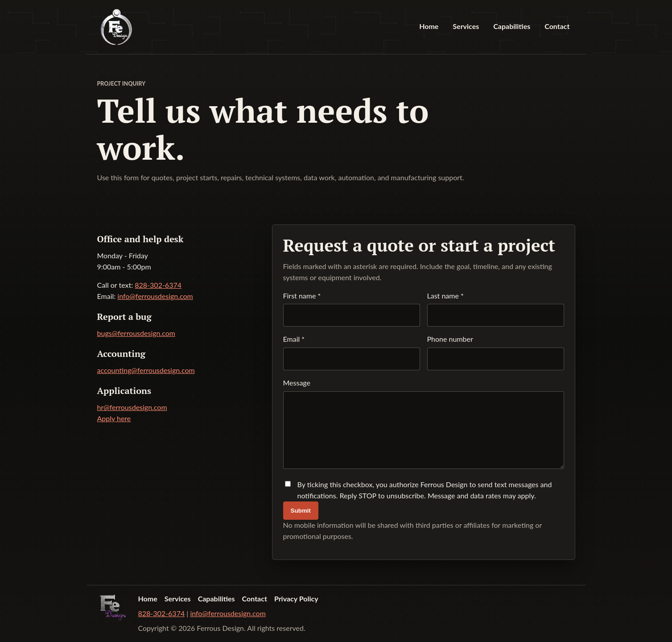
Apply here (114, 418)
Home (429, 26)
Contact (557, 26)
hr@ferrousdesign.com (132, 407)
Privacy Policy (296, 599)
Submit (301, 511)
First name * (352, 309)
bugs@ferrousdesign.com (136, 333)
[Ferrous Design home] (116, 27)
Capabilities (512, 26)
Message (424, 424)
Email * (352, 352)
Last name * (496, 309)
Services (466, 26)
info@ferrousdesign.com (155, 296)
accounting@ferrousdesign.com (146, 370)
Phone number (496, 352)
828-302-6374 (158, 285)
